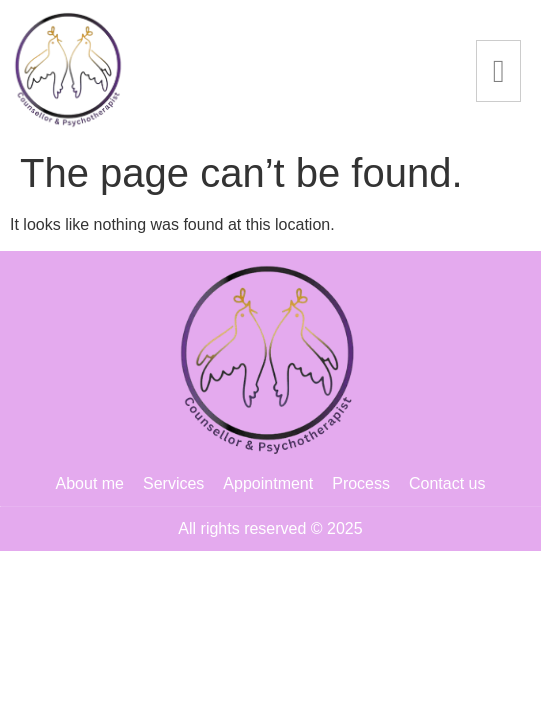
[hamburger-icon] (498, 71)
